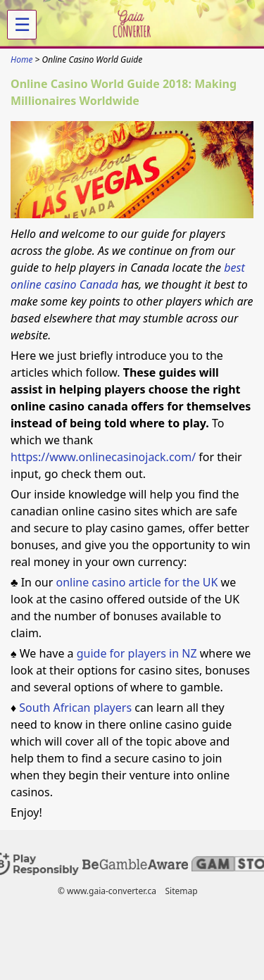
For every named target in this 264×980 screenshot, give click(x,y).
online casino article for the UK (138, 582)
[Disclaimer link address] (135, 866)
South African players (75, 708)
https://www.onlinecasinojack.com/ (103, 457)
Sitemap (181, 891)
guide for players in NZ (137, 653)
